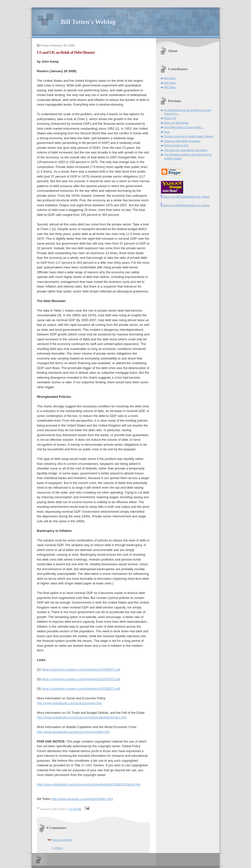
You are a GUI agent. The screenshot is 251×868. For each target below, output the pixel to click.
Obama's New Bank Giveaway (182, 141)
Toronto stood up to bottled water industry (189, 136)
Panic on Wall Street (176, 123)
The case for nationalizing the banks (186, 150)
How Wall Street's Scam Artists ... (184, 127)
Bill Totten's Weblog (88, 22)
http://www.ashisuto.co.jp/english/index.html (82, 799)
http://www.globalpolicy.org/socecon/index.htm (69, 703)
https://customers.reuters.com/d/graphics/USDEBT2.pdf (81, 679)
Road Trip (170, 118)
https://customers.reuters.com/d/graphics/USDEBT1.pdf (81, 669)
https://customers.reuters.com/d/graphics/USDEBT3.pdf (81, 689)
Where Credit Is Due (176, 145)
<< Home (57, 848)
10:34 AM (75, 809)
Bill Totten (170, 78)
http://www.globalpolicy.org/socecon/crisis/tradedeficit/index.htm (82, 717)
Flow (167, 132)
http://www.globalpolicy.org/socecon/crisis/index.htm (74, 732)
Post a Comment (62, 840)
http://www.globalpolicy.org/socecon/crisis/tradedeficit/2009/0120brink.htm (89, 784)
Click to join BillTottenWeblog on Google (185, 205)
